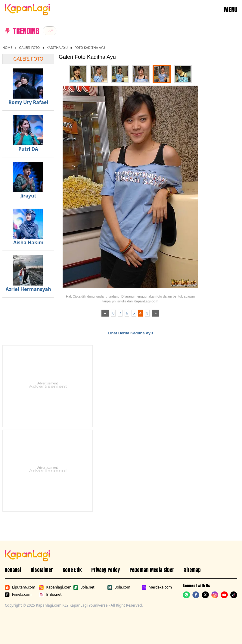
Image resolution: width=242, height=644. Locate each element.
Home (7, 47)
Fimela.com (18, 595)
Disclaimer (42, 570)
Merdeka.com (157, 587)
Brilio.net (50, 595)
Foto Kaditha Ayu (90, 47)
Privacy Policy (105, 570)
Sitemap (192, 570)
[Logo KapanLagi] (27, 9)
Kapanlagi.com (55, 587)
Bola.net (84, 587)
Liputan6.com (20, 587)
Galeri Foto (29, 47)
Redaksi (13, 570)
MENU (231, 10)
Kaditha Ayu (57, 47)
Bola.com (119, 587)
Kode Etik (72, 570)
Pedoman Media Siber (152, 570)
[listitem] (50, 31)
